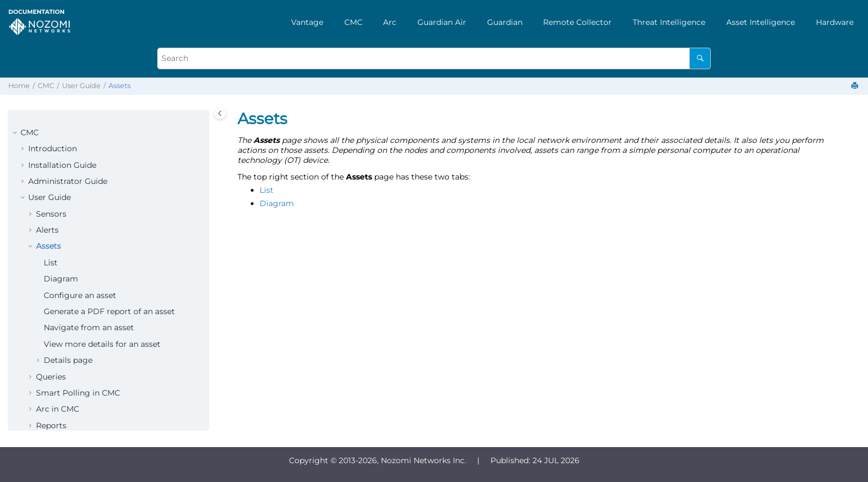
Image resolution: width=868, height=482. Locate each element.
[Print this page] (856, 86)
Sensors (51, 214)
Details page (68, 360)
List (51, 263)
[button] (16, 133)
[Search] (700, 58)
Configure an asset (80, 295)
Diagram (61, 279)
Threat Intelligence (669, 22)
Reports (51, 425)
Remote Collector (577, 22)
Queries (51, 377)
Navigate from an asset (89, 327)
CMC (353, 22)
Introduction (53, 148)
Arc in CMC (58, 409)
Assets (120, 86)
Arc (390, 22)
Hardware (835, 22)
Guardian (505, 22)
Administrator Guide (68, 181)
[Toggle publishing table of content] (220, 113)
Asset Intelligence (761, 22)
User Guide (81, 86)
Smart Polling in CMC (78, 393)
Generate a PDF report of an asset (109, 311)
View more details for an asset (102, 344)
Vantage (307, 22)
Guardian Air (442, 22)
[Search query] (434, 58)
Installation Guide (62, 165)
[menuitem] (307, 22)
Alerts (47, 230)
